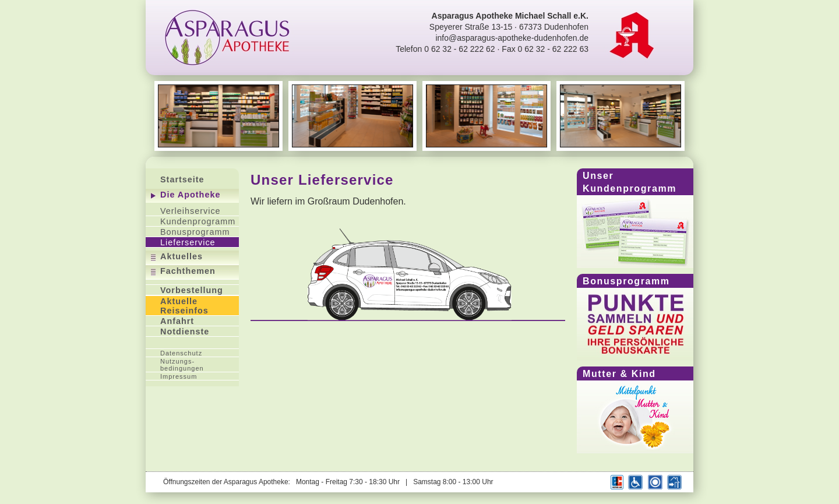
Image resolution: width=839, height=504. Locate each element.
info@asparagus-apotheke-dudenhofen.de (512, 38)
